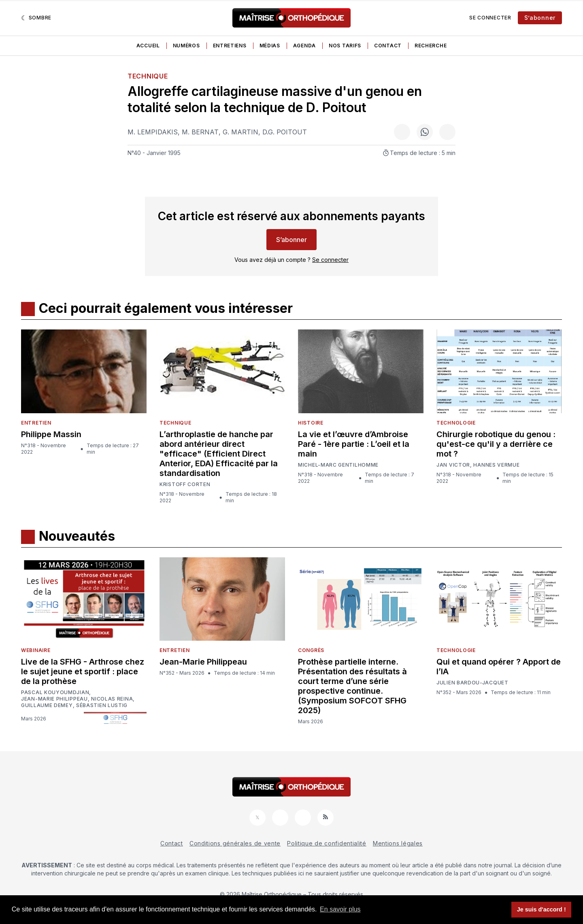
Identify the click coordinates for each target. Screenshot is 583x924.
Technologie (456, 423)
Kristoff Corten (185, 484)
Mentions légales (398, 843)
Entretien (36, 423)
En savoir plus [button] (340, 909)
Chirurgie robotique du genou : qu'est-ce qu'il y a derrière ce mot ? (496, 444)
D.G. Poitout (285, 132)
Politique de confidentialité (327, 843)
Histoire (311, 423)
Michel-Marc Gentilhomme (338, 465)
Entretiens (230, 46)
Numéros (186, 46)
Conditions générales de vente (235, 843)
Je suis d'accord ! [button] (542, 909)
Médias (270, 46)
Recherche (431, 46)
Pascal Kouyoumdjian (55, 692)
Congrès (311, 650)
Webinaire (36, 650)
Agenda (304, 46)
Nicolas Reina (112, 699)
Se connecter (490, 18)
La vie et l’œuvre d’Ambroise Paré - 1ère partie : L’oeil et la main (354, 444)
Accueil (148, 46)
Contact (388, 46)
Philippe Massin (51, 434)
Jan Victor (453, 465)
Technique (148, 76)
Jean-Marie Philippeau (54, 699)
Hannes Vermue (496, 465)
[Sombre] (36, 18)
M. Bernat (200, 132)
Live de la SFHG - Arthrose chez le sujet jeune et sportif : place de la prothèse (83, 671)
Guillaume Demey (47, 705)
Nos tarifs (345, 46)
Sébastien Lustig (102, 705)
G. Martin (240, 132)
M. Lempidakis (153, 132)
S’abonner (540, 18)
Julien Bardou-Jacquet (472, 683)
